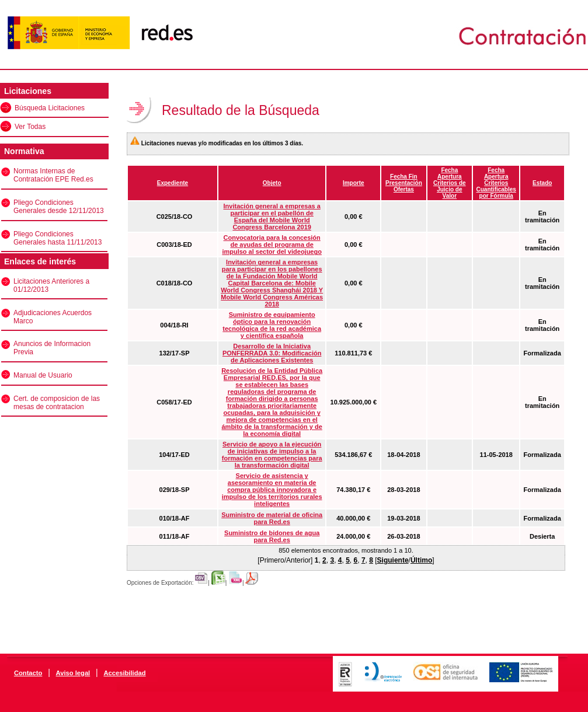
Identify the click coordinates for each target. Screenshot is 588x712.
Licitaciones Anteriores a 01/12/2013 (51, 285)
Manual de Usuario (43, 375)
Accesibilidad (124, 673)
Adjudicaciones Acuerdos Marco (53, 317)
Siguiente (393, 560)
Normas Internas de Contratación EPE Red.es (53, 175)
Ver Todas (30, 127)
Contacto (28, 673)
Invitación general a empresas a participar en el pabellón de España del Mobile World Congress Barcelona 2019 (272, 217)
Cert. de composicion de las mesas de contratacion (57, 403)
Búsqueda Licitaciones (50, 108)
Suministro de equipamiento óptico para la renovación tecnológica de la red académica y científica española (272, 325)
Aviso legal (73, 673)
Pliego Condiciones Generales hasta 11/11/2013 (58, 238)
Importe (354, 183)
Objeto (272, 183)
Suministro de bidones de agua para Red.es (272, 536)
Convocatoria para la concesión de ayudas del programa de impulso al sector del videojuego (272, 245)
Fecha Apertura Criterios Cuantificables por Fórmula (496, 183)
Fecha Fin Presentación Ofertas (404, 183)
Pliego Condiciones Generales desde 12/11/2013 (59, 207)
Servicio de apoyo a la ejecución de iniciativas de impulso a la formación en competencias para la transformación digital (272, 455)
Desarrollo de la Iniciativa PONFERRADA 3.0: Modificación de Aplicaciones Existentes (272, 353)
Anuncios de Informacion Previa (52, 348)
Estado (542, 183)
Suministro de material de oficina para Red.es (272, 518)
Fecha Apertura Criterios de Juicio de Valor (450, 183)
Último (421, 560)
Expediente (173, 183)
